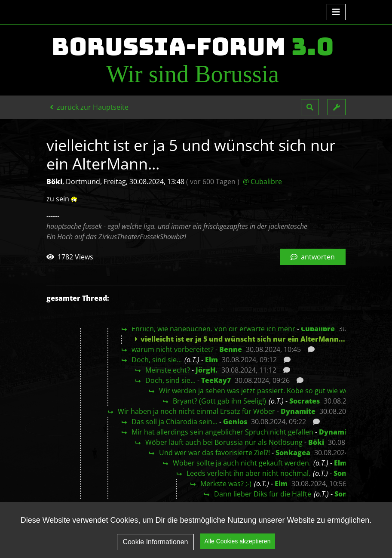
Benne (231, 349)
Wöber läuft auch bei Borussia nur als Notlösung (224, 442)
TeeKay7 (216, 380)
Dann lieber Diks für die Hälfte (263, 494)
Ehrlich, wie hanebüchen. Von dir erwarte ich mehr (213, 329)
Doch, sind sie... (157, 360)
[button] (310, 107)
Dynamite (298, 411)
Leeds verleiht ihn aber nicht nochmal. (248, 473)
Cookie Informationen (155, 542)
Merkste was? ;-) (226, 484)
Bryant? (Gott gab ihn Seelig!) (219, 401)
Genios (235, 422)
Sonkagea (293, 453)
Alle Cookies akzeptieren (238, 541)
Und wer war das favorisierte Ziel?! (214, 453)
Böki (316, 442)
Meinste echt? (168, 370)
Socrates (305, 401)
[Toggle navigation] (336, 12)
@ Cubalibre (262, 182)
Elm (211, 360)
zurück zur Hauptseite (89, 107)
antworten (313, 257)
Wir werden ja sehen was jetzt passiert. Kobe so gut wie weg (256, 391)
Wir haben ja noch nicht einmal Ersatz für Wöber (196, 411)
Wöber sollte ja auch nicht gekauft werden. (242, 463)
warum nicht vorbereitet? (173, 349)
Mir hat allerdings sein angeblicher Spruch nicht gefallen (222, 432)
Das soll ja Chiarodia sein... (175, 422)
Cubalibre (318, 329)
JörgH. (207, 370)
